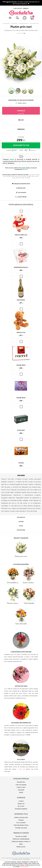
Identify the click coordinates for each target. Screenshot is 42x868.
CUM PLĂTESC (18, 7)
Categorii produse (21, 776)
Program (21, 817)
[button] (11, 88)
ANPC (21, 842)
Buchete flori (21, 780)
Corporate (21, 787)
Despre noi (21, 801)
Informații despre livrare (21, 823)
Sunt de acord (24, 867)
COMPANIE (21, 795)
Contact (21, 799)
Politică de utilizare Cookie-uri (21, 839)
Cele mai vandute (21, 782)
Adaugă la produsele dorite (21, 181)
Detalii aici (11, 161)
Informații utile (21, 812)
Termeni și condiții (21, 831)
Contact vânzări (21, 194)
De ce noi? (21, 804)
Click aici (22, 767)
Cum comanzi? (21, 820)
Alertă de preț (21, 186)
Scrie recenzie (21, 190)
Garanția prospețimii (21, 806)
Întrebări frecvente (21, 825)
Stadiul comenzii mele (21, 815)
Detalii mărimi (21, 101)
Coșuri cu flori (21, 785)
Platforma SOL (21, 844)
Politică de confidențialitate (21, 836)
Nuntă (21, 790)
